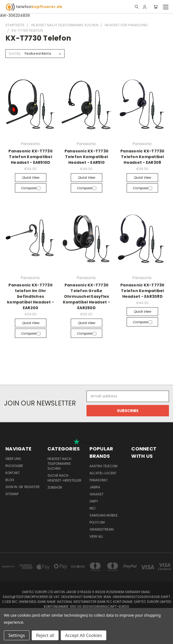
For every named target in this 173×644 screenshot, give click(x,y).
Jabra (95, 487)
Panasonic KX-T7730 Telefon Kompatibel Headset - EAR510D (31, 157)
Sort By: (15, 53)
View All (96, 536)
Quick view (31, 177)
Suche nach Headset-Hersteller (64, 478)
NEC (93, 508)
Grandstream (102, 529)
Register (32, 487)
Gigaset (97, 494)
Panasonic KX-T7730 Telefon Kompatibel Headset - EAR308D (142, 291)
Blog (10, 480)
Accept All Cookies (84, 635)
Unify (94, 501)
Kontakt (13, 473)
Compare (31, 188)
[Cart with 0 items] (156, 7)
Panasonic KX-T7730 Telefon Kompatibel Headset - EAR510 (87, 157)
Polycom (97, 522)
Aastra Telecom (103, 466)
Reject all (45, 635)
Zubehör (55, 487)
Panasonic (99, 480)
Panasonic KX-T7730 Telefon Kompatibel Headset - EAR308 (142, 157)
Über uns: (14, 459)
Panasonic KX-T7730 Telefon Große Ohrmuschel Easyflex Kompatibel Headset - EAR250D (87, 296)
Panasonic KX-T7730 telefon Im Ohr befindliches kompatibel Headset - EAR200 (31, 296)
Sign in (12, 487)
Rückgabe (14, 466)
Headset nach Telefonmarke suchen (59, 464)
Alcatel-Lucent (103, 473)
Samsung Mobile (104, 515)
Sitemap (12, 494)
